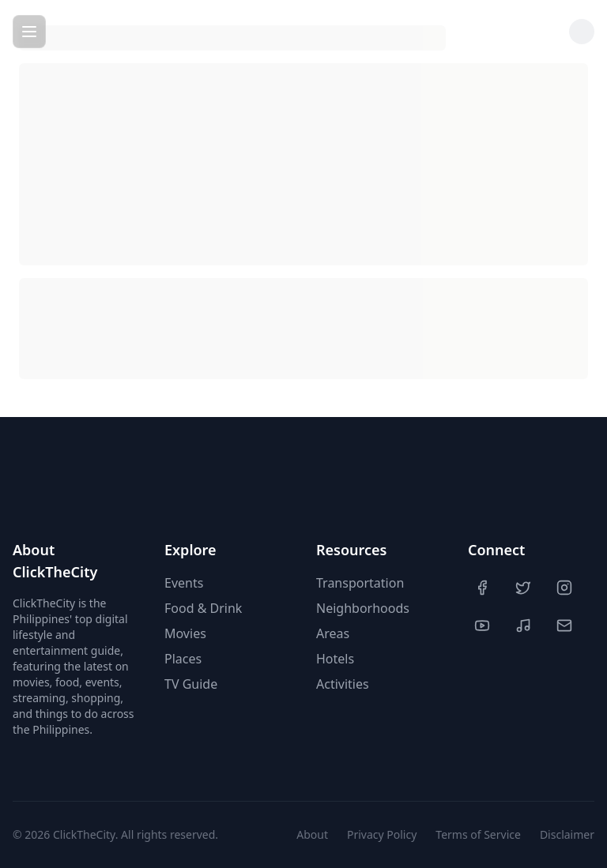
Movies (185, 633)
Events (184, 583)
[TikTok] (525, 626)
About (312, 834)
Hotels (335, 659)
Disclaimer (567, 834)
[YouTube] (484, 626)
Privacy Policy (382, 834)
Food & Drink (203, 608)
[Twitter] (525, 588)
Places (183, 659)
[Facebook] (484, 588)
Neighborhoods (363, 608)
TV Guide (191, 684)
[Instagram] (566, 588)
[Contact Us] (566, 626)
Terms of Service (478, 834)
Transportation (360, 583)
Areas (333, 633)
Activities (343, 684)
